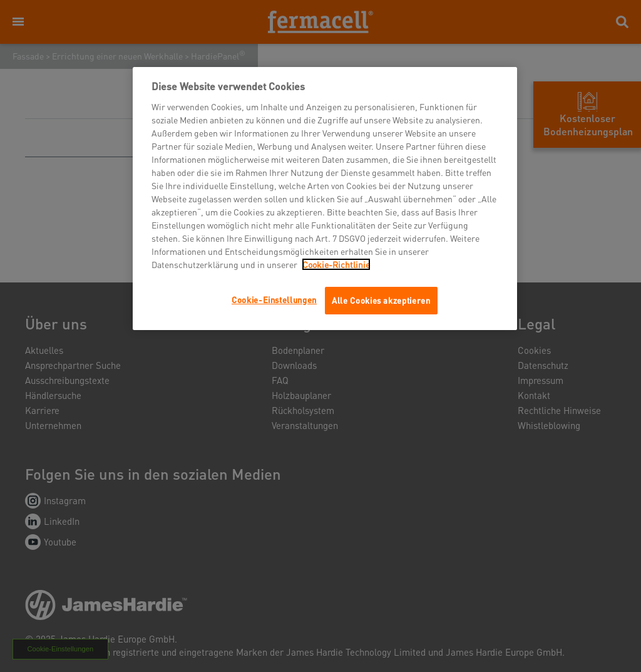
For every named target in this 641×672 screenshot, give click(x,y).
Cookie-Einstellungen (274, 300)
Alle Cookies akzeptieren (381, 300)
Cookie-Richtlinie (336, 264)
